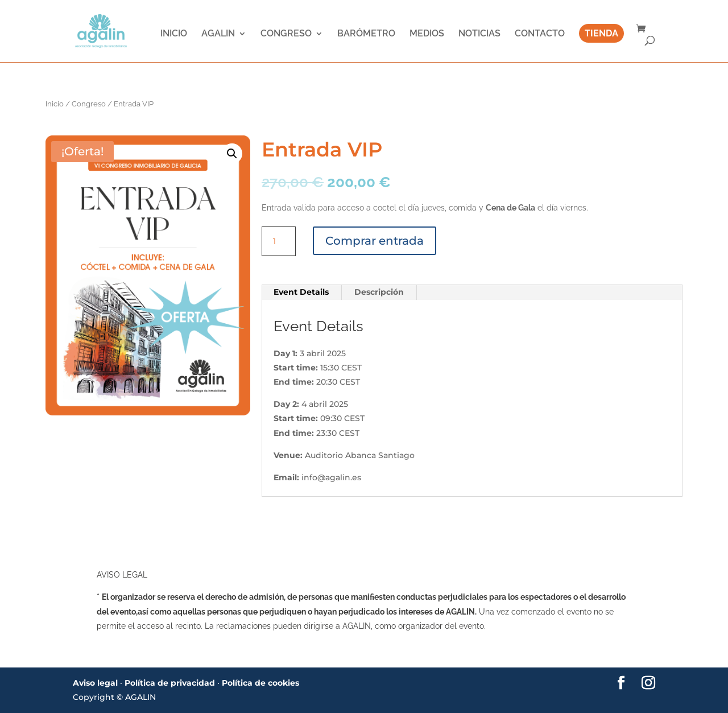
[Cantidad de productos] (279, 241)
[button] (232, 154)
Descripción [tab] (379, 292)
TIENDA (601, 35)
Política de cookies (260, 683)
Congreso (89, 104)
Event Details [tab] (301, 292)
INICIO (174, 35)
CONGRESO (286, 35)
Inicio (55, 104)
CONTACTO (540, 35)
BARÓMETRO (366, 35)
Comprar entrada (375, 241)
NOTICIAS (479, 35)
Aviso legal (95, 683)
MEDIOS (427, 35)
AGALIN (218, 35)
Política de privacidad (170, 683)
